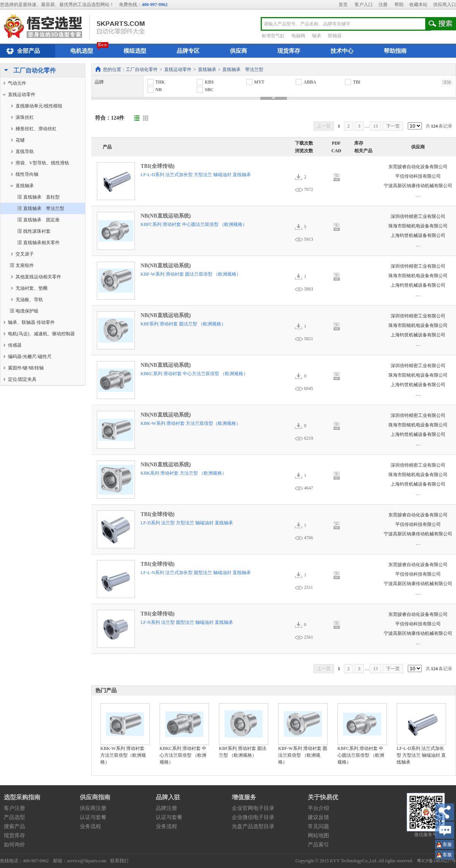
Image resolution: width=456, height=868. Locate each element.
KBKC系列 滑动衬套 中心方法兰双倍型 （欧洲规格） (194, 374)
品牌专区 (188, 51)
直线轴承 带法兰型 (243, 69)
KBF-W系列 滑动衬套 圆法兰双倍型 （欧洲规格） (191, 274)
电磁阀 (298, 36)
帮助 (399, 5)
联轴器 (335, 36)
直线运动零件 (178, 69)
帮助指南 (395, 51)
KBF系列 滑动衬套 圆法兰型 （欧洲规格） (183, 324)
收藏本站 (418, 5)
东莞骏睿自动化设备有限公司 (418, 167)
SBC (205, 90)
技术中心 (342, 51)
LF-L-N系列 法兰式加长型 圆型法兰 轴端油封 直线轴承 (196, 573)
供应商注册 (93, 808)
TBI (352, 82)
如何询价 (14, 845)
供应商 (238, 51)
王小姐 (447, 845)
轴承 (317, 36)
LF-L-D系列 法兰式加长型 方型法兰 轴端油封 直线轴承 (196, 175)
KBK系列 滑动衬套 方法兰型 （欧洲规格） (184, 473)
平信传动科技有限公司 (418, 176)
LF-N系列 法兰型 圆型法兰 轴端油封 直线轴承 (187, 622)
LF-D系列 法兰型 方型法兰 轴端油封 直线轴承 (187, 523)
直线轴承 (207, 69)
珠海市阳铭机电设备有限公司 (418, 226)
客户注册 (14, 808)
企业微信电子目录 (253, 817)
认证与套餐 (93, 817)
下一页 (393, 126)
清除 (447, 82)
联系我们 (119, 861)
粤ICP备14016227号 (436, 861)
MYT (255, 82)
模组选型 (135, 51)
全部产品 (22, 51)
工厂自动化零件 (28, 71)
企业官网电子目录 (253, 808)
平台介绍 (318, 808)
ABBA (306, 82)
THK (156, 82)
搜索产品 (14, 826)
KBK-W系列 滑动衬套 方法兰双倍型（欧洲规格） (191, 423)
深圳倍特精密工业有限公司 (418, 216)
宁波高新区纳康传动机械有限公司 (418, 186)
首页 (343, 5)
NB (154, 90)
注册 (383, 5)
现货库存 (289, 51)
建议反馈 (318, 817)
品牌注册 (166, 808)
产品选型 (14, 817)
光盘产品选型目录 (253, 826)
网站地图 (318, 836)
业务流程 (90, 826)
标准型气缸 (273, 36)
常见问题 (318, 826)
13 (375, 126)
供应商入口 (445, 5)
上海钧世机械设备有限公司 (418, 235)
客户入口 (364, 5)
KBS (205, 82)
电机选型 (82, 51)
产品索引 (318, 845)
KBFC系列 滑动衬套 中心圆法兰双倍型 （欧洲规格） (194, 224)
